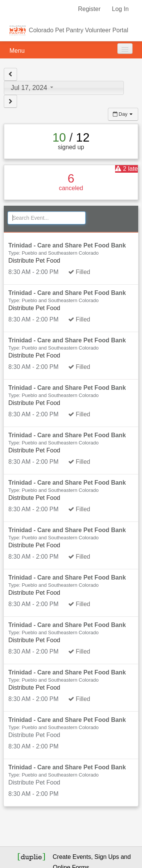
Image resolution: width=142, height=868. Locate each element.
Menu (17, 51)
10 (59, 137)
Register (89, 9)
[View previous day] (10, 74)
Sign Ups (107, 857)
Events (82, 857)
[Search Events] (47, 218)
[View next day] (10, 101)
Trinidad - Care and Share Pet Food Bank (67, 245)
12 (83, 137)
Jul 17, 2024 (33, 88)
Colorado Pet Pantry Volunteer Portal (78, 30)
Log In (120, 9)
